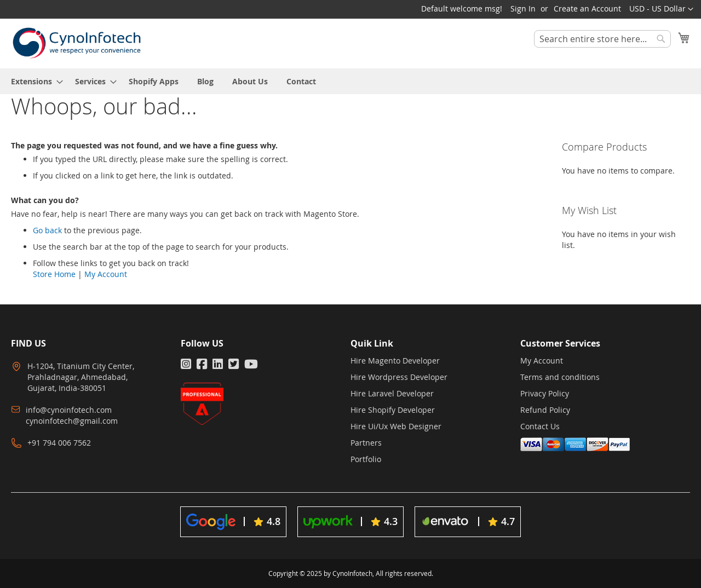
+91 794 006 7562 (59, 443)
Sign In (523, 8)
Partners (366, 443)
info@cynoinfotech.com (69, 410)
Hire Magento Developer (395, 361)
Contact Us (540, 426)
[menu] (350, 81)
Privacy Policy (545, 393)
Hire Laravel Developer (392, 393)
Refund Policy (545, 410)
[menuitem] (34, 81)
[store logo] (77, 43)
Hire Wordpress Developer (399, 377)
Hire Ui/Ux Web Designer (396, 426)
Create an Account (587, 8)
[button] (661, 9)
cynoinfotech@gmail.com (72, 421)
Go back (47, 230)
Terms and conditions (560, 377)
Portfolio (366, 459)
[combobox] (602, 39)
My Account (106, 274)
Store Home (54, 274)
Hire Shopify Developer (393, 410)
